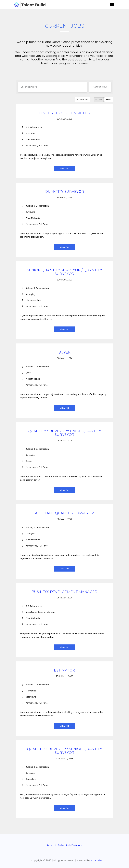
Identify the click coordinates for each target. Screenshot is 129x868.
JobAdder (96, 860)
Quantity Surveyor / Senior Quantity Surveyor (65, 751)
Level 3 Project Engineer (65, 113)
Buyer (64, 352)
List (109, 100)
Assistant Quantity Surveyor (65, 513)
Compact (83, 100)
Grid (99, 100)
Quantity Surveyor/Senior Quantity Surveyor (64, 433)
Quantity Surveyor (64, 191)
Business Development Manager (64, 592)
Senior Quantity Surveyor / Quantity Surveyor (65, 272)
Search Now (100, 87)
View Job (65, 168)
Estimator (64, 670)
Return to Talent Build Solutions (64, 845)
